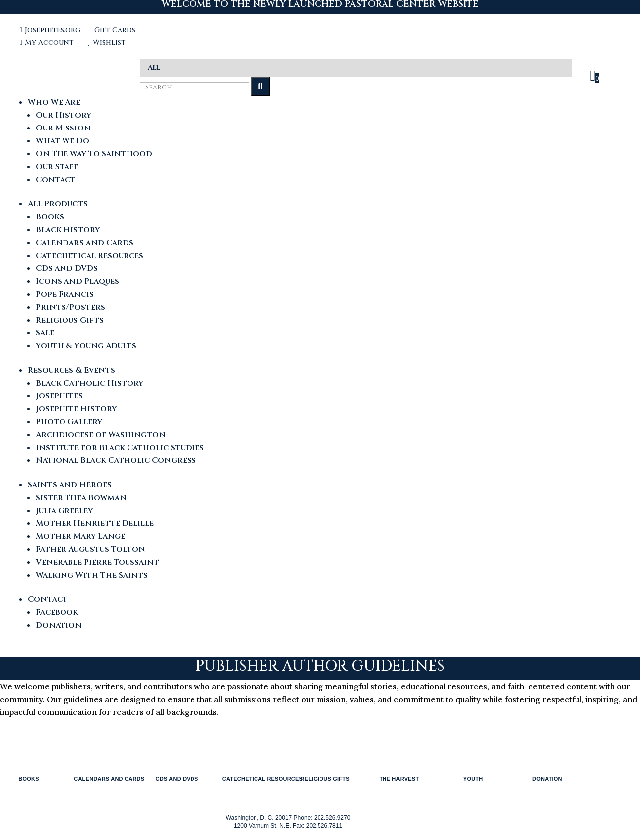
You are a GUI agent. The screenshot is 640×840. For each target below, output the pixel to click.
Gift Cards (115, 30)
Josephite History (76, 409)
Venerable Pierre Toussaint (97, 562)
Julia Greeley (64, 511)
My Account (48, 42)
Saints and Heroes (70, 485)
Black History (68, 230)
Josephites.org (51, 30)
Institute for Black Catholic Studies (120, 448)
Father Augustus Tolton (91, 549)
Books (50, 217)
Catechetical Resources (90, 256)
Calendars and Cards (85, 243)
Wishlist (107, 42)
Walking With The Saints (92, 575)
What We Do (63, 141)
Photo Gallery (69, 422)
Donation (59, 625)
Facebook (57, 612)
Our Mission (63, 128)
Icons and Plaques (77, 281)
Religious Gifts (70, 320)
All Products (58, 204)
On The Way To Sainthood (94, 154)
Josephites (59, 396)
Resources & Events (71, 370)
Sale (45, 333)
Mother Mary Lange (80, 536)
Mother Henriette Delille (95, 523)
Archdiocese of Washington (101, 435)
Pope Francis (65, 294)
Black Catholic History (90, 383)
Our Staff (57, 167)
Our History (64, 115)
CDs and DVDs (67, 268)
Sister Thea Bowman (81, 498)
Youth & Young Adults (86, 346)
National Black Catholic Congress (116, 460)
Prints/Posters (70, 307)
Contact (56, 180)
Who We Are (54, 102)
